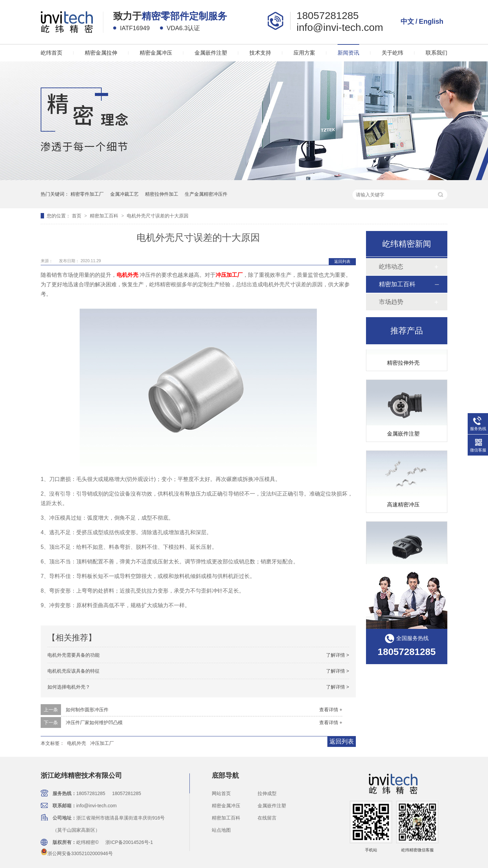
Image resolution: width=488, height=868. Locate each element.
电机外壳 (77, 743)
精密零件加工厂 (87, 194)
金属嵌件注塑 (211, 53)
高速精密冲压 (403, 506)
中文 (407, 21)
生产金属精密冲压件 (206, 194)
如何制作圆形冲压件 (87, 710)
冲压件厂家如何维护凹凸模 (94, 722)
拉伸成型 (267, 793)
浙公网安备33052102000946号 (77, 853)
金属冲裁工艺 (124, 194)
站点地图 (221, 830)
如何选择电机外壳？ (69, 687)
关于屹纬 (392, 53)
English (431, 21)
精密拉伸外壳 (403, 364)
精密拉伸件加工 (162, 194)
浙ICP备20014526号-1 (129, 842)
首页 (77, 216)
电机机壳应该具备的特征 (74, 671)
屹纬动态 (391, 267)
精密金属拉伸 (101, 53)
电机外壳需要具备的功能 (74, 655)
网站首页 (221, 793)
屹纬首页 (52, 53)
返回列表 (342, 262)
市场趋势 (391, 302)
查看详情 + (331, 710)
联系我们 (436, 53)
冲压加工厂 (102, 743)
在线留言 (267, 818)
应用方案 (304, 53)
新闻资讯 (348, 53)
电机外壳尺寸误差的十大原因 (158, 216)
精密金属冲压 (156, 53)
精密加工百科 (105, 216)
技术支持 (260, 53)
